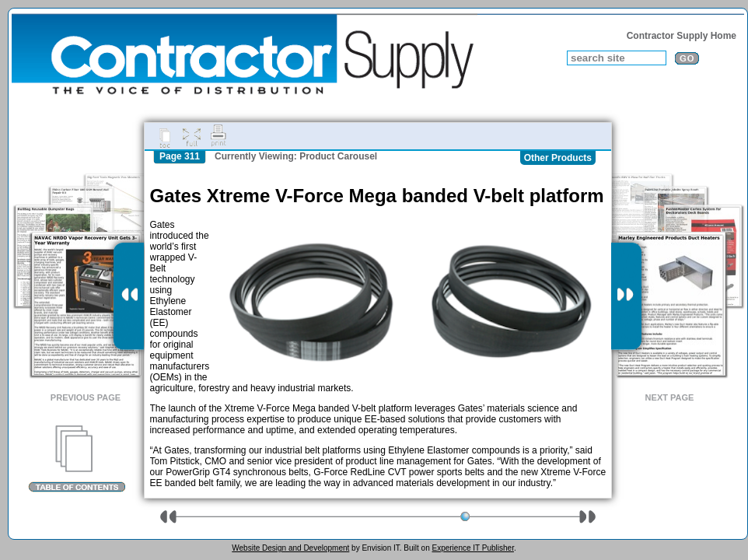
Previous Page (86, 397)
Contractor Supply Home (682, 36)
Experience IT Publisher (472, 548)
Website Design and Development (290, 548)
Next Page (670, 397)
